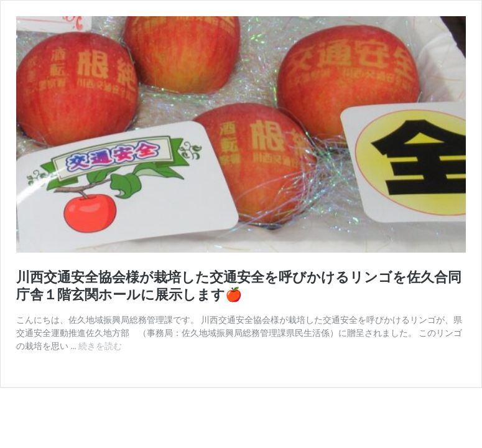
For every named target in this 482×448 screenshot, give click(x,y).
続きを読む (100, 346)
